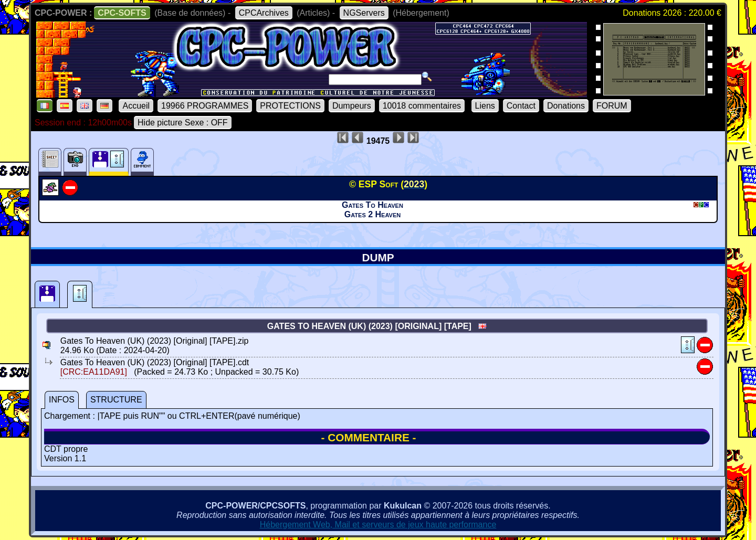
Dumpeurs (352, 106)
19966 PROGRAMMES (205, 106)
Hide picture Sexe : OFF (183, 123)
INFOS (62, 400)
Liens (485, 106)
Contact (521, 106)
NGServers (364, 13)
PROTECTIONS (290, 106)
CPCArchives (264, 13)
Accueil (136, 106)
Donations (566, 106)
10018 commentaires (422, 106)
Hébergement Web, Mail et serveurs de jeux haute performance (378, 525)
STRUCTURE (116, 400)
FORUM (612, 106)
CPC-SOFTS (122, 13)
